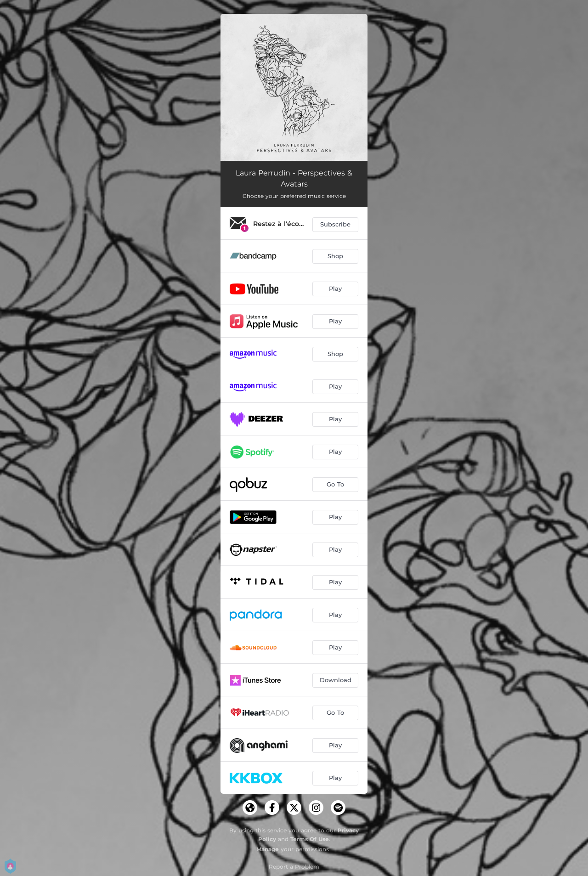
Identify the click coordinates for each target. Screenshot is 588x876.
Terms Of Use (310, 839)
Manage (268, 849)
